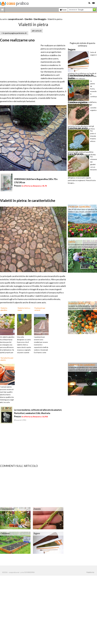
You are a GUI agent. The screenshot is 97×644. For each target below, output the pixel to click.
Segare (37, 533)
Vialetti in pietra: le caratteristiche (28, 200)
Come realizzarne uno (17, 40)
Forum (63, 10)
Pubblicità (90, 572)
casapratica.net (15, 19)
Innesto (37, 509)
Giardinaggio (40, 19)
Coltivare (5, 533)
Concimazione (7, 509)
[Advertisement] (27, 16)
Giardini (28, 19)
